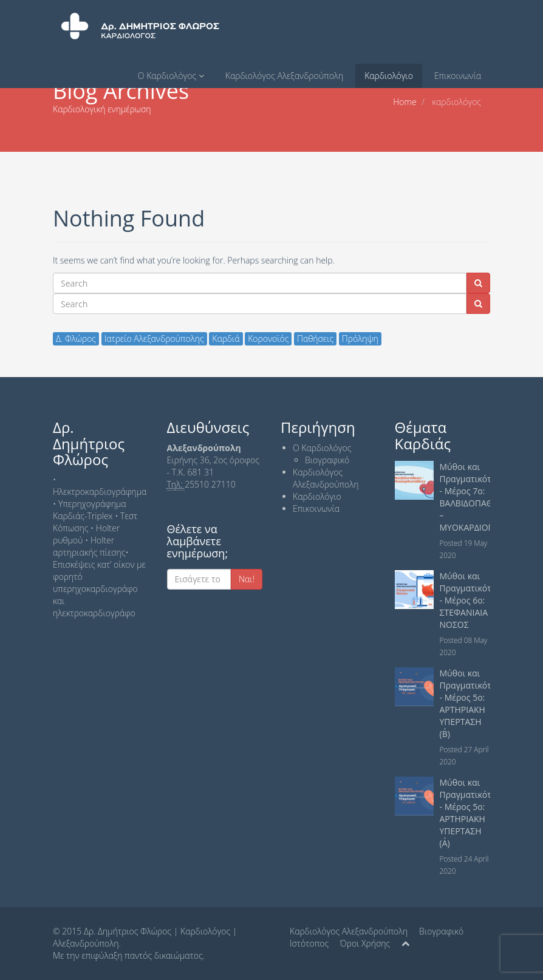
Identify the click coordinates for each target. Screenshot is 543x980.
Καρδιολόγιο (389, 76)
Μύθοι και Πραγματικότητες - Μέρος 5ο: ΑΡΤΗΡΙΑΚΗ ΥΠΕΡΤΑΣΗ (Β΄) (474, 703)
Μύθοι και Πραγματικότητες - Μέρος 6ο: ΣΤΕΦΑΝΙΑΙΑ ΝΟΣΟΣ (474, 600)
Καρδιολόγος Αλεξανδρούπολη (284, 76)
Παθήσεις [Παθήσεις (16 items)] (315, 339)
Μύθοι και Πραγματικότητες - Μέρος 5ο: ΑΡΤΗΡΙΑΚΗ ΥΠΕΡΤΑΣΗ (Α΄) (474, 813)
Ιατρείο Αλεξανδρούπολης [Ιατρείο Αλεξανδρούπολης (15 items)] (154, 339)
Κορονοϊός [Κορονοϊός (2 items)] (268, 339)
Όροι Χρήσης (365, 943)
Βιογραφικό (327, 460)
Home (405, 102)
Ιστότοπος (309, 943)
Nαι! (247, 579)
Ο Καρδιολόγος (171, 76)
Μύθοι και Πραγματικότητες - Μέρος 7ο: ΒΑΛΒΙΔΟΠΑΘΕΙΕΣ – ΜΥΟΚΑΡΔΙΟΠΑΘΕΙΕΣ (481, 497)
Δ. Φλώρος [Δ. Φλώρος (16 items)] (76, 339)
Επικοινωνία (458, 76)
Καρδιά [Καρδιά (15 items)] (226, 339)
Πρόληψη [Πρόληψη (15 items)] (360, 339)
